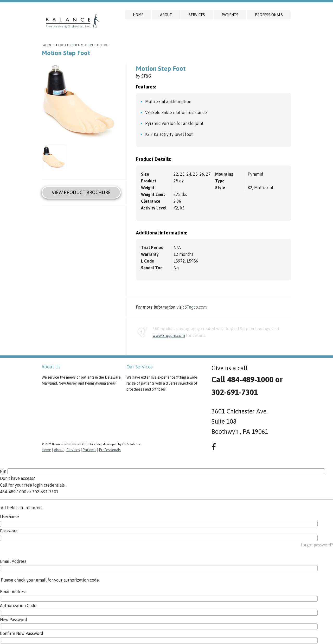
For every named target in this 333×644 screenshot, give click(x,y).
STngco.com (196, 307)
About (166, 15)
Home (138, 15)
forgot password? (317, 545)
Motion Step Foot (95, 45)
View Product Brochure (81, 192)
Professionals (269, 15)
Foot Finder (68, 45)
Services (197, 15)
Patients (230, 15)
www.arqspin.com (169, 335)
